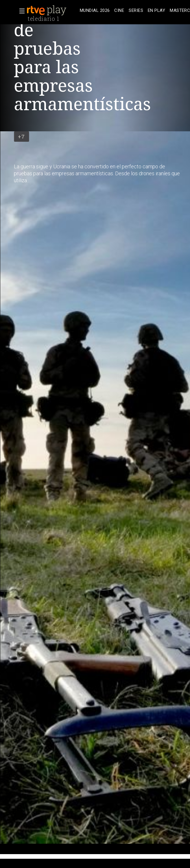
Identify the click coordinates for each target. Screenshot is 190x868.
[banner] (52, 10)
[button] (20, 11)
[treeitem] (95, 11)
